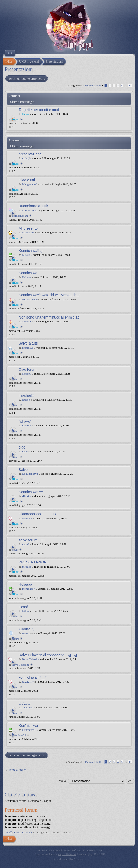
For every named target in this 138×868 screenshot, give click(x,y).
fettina (26, 611)
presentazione (30, 154)
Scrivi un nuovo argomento (26, 79)
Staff (9, 832)
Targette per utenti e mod (39, 110)
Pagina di (93, 85)
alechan (26, 321)
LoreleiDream (30, 210)
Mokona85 (28, 232)
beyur (15, 550)
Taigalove (28, 707)
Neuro (16, 379)
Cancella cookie (23, 832)
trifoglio (27, 158)
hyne (25, 451)
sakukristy (28, 681)
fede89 (26, 399)
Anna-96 (27, 518)
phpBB (57, 850)
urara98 (26, 425)
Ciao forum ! (29, 369)
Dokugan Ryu (30, 474)
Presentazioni (19, 69)
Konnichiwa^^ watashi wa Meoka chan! (50, 295)
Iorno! (23, 607)
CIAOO (25, 703)
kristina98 (28, 348)
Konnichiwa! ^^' (31, 492)
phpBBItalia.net (67, 854)
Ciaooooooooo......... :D (37, 514)
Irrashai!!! (26, 395)
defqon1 (27, 374)
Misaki (26, 255)
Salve (23, 470)
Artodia (78, 859)
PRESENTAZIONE (34, 562)
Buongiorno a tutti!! (34, 206)
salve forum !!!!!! (32, 540)
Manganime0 (30, 184)
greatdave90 (29, 730)
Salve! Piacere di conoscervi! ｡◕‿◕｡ (49, 655)
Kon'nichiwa (28, 726)
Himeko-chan (30, 299)
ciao (22, 447)
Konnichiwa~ (29, 273)
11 (130, 85)
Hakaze (26, 277)
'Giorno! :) (27, 629)
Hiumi (26, 114)
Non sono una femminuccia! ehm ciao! (50, 317)
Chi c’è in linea (21, 795)
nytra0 (26, 544)
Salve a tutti (28, 343)
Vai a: (63, 781)
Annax (26, 633)
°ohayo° (25, 421)
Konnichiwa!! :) (31, 251)
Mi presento (28, 228)
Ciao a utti (27, 180)
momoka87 (29, 589)
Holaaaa (25, 584)
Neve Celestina (31, 659)
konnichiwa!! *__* (33, 677)
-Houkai (27, 496)
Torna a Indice (17, 770)
